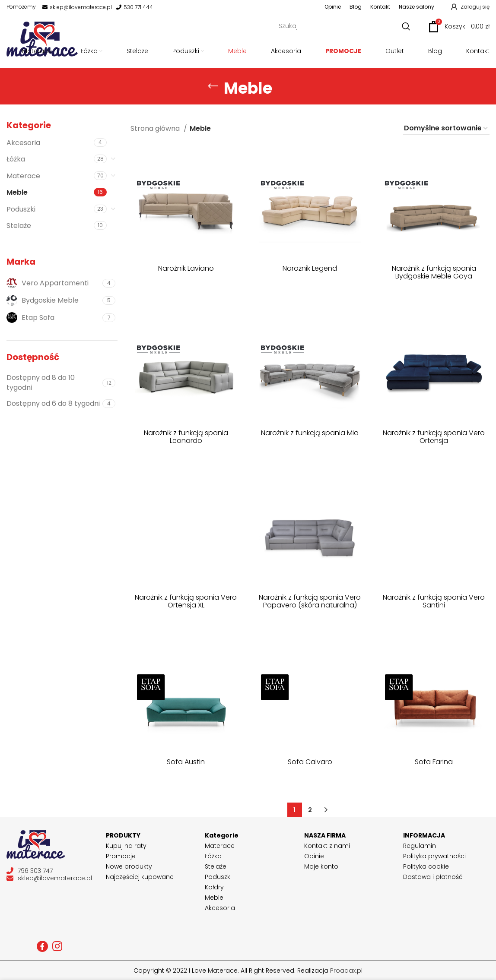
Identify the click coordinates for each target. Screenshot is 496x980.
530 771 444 (135, 7)
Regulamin (420, 846)
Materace (23, 176)
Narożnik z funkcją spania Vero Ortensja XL (186, 601)
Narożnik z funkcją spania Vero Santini (434, 601)
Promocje (121, 856)
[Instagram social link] (57, 946)
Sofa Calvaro (310, 762)
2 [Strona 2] (310, 810)
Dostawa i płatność (433, 877)
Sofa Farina (434, 762)
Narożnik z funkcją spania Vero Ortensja (434, 437)
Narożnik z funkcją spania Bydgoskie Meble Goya (434, 272)
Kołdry (214, 887)
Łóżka (16, 159)
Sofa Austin (186, 762)
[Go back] (213, 86)
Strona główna (156, 128)
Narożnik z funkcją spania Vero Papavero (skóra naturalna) (310, 601)
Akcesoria (23, 143)
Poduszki (21, 209)
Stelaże (19, 226)
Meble (17, 192)
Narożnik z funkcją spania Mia (310, 433)
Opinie (314, 856)
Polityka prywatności (434, 856)
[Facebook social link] (42, 946)
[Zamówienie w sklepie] (446, 128)
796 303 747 (30, 871)
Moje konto (321, 866)
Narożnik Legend (310, 268)
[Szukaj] (344, 27)
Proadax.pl (346, 971)
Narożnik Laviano (186, 268)
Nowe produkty (129, 866)
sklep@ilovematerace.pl (77, 7)
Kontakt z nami (327, 846)
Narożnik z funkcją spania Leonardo (186, 437)
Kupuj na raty (126, 846)
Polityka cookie (426, 866)
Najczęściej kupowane (140, 877)
